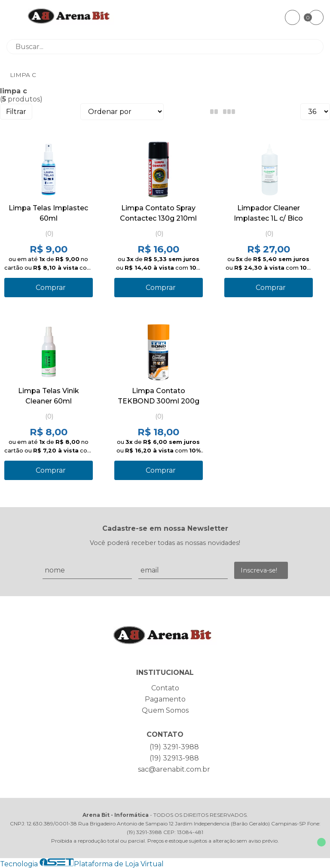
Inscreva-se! (259, 570)
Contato (165, 688)
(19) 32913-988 (174, 758)
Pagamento (165, 699)
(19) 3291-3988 (174, 747)
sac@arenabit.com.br (174, 769)
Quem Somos (165, 710)
